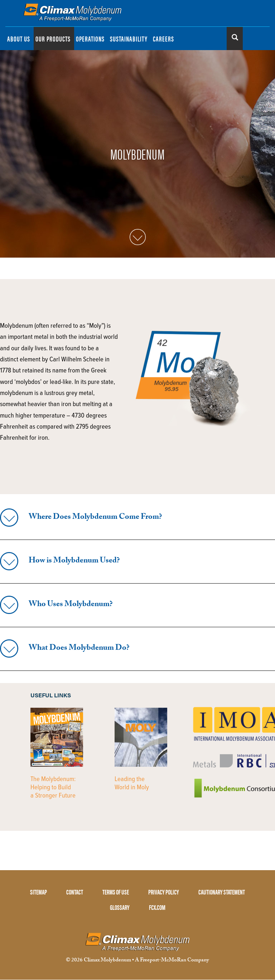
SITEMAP (38, 892)
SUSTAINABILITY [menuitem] (129, 38)
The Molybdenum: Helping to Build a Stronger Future (53, 788)
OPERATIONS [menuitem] (90, 38)
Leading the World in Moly (132, 783)
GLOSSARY (120, 907)
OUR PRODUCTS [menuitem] (53, 38)
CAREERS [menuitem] (163, 38)
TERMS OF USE (116, 892)
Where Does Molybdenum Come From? (95, 518)
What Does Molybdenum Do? (79, 649)
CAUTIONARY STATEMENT (222, 892)
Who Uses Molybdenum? (71, 605)
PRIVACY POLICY (164, 892)
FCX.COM (157, 907)
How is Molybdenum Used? (74, 561)
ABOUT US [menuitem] (19, 38)
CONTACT (75, 892)
